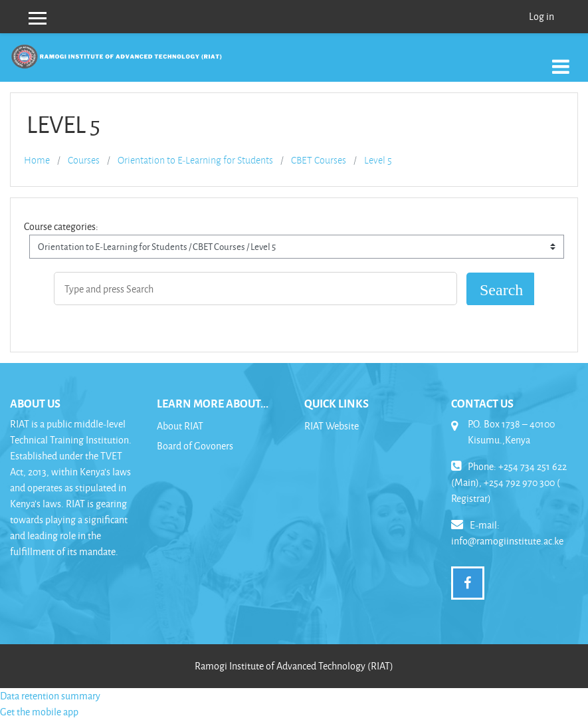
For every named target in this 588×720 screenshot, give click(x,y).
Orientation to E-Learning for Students (195, 160)
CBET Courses (319, 160)
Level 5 (378, 160)
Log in (541, 16)
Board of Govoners (195, 446)
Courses (84, 160)
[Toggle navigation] (561, 60)
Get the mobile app (39, 712)
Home (37, 160)
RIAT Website (332, 426)
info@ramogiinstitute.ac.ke (507, 541)
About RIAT (180, 426)
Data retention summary (50, 696)
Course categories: (61, 226)
